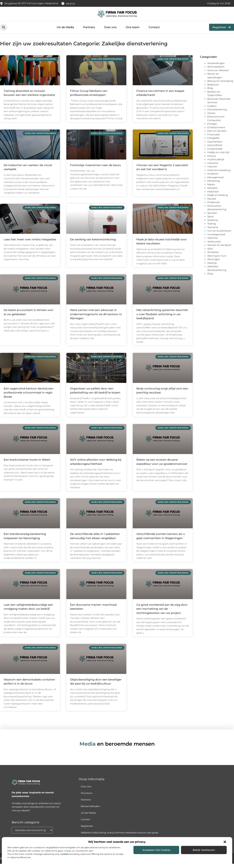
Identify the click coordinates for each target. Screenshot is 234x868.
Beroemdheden (90, 810)
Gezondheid (215, 149)
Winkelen (213, 256)
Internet (212, 171)
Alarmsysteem (216, 71)
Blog (210, 92)
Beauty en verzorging (220, 85)
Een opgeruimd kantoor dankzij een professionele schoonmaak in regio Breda (29, 397)
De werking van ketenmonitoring (93, 243)
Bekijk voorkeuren (204, 850)
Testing (212, 228)
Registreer (87, 830)
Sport (211, 221)
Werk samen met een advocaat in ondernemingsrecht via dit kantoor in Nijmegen (96, 318)
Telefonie (213, 224)
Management (216, 181)
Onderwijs (213, 206)
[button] (225, 842)
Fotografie (213, 142)
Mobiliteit (213, 196)
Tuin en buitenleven (219, 235)
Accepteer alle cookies (156, 850)
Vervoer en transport (219, 249)
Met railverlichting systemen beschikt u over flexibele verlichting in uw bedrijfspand (162, 318)
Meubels (212, 192)
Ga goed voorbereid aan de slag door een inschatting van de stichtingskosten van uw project (162, 613)
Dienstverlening (217, 114)
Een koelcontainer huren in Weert (27, 464)
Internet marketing (219, 174)
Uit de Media (65, 27)
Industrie (213, 167)
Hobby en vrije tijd (218, 156)
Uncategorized (216, 238)
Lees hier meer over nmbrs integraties (30, 243)
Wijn (210, 253)
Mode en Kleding (218, 199)
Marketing (214, 185)
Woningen (214, 263)
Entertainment (216, 131)
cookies (64, 854)
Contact (154, 27)
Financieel (214, 138)
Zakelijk (212, 267)
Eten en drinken (217, 135)
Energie (212, 128)
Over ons (110, 27)
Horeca (212, 160)
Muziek (212, 203)
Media (211, 188)
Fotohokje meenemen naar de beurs (95, 169)
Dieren (211, 117)
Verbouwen (214, 245)
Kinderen (213, 178)
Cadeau (212, 110)
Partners (89, 27)
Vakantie (213, 242)
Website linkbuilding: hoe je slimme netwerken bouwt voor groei (120, 837)
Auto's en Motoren (218, 74)
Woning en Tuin (217, 260)
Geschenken (215, 146)
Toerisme (213, 231)
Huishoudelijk (216, 164)
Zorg (210, 278)
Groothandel (215, 153)
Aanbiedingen (216, 67)
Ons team (133, 27)
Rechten (212, 217)
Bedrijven (213, 89)
